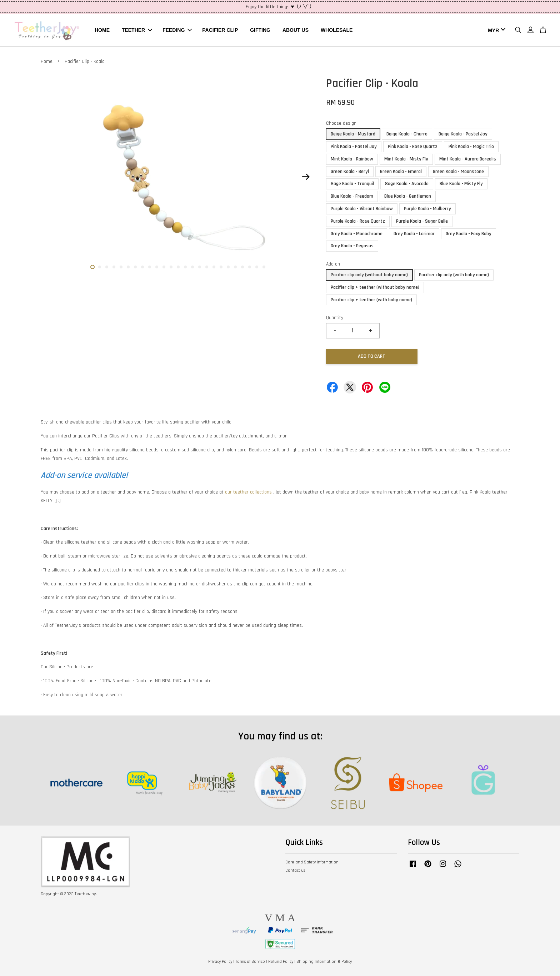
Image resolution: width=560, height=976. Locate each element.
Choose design (341, 123)
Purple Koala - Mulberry (427, 209)
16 (200, 267)
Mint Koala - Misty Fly (406, 159)
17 (207, 267)
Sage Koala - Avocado (407, 184)
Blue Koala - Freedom (352, 196)
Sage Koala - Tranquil (352, 184)
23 (250, 267)
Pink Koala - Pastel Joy (354, 147)
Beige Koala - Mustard (353, 134)
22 (242, 267)
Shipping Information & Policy (324, 962)
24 (257, 267)
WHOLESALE (337, 30)
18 (214, 267)
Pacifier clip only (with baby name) (454, 275)
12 (171, 267)
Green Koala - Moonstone (458, 172)
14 (185, 267)
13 (178, 267)
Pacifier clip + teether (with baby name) (371, 300)
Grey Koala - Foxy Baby (469, 234)
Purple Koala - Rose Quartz (358, 221)
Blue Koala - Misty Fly (461, 184)
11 (164, 267)
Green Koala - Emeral (401, 172)
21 (235, 267)
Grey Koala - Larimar (414, 234)
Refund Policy (281, 962)
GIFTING (260, 30)
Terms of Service (250, 962)
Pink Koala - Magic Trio (471, 147)
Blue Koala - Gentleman (408, 196)
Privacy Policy (220, 962)
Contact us (295, 870)
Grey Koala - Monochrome (357, 234)
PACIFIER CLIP (220, 30)
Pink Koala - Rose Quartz (413, 147)
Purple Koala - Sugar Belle (422, 221)
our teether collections (248, 492)
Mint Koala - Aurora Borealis (468, 159)
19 (221, 267)
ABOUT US (296, 30)
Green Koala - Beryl (350, 172)
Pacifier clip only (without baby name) (369, 275)
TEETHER (137, 30)
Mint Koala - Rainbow (352, 159)
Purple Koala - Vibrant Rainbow (362, 209)
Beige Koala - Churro (407, 134)
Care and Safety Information (312, 862)
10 (157, 267)
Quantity (335, 318)
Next (306, 177)
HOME (102, 30)
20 (228, 267)
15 (192, 267)
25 (264, 267)
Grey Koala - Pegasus (352, 246)
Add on (333, 264)
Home (47, 61)
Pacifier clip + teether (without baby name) (375, 287)
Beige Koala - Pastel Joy (463, 134)
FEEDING (177, 30)
